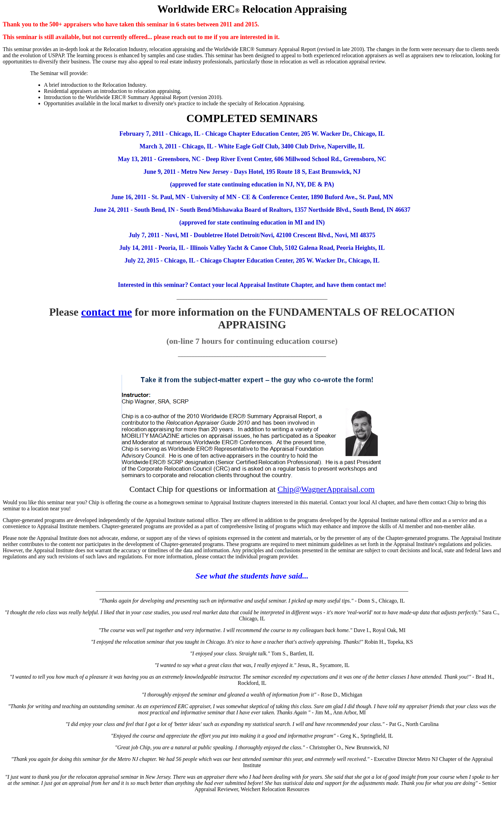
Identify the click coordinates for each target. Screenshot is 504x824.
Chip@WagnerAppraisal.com (326, 489)
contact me (107, 312)
